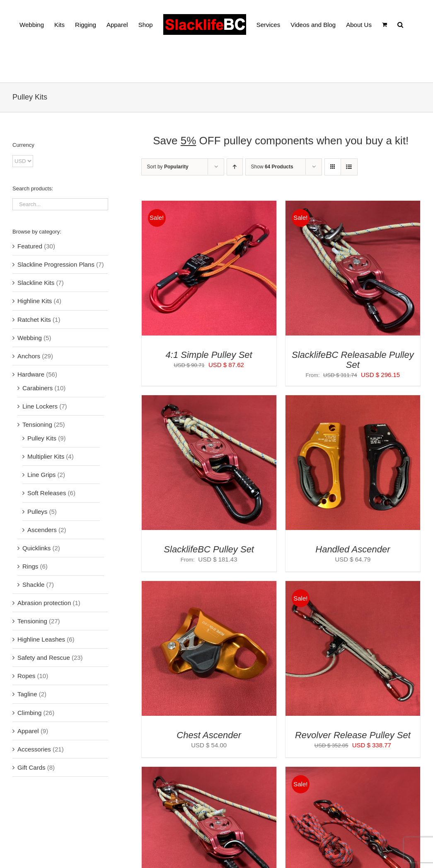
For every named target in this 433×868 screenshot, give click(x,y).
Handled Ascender (353, 549)
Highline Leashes (41, 639)
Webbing (30, 338)
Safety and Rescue (44, 658)
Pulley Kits (42, 438)
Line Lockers (40, 406)
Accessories (34, 749)
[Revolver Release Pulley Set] (353, 586)
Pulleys (37, 512)
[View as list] (349, 167)
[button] (400, 24)
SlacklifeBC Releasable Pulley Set (353, 360)
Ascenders (42, 530)
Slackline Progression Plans (56, 264)
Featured (30, 246)
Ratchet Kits (34, 320)
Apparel (28, 731)
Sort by (168, 167)
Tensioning (37, 424)
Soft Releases (47, 493)
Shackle (33, 585)
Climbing (29, 713)
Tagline (27, 694)
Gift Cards (31, 767)
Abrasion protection (44, 603)
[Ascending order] (235, 167)
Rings (30, 566)
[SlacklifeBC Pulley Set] (209, 400)
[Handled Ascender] (353, 400)
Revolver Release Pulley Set (353, 735)
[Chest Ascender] (209, 586)
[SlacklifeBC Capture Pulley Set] (209, 772)
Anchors (29, 356)
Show (272, 167)
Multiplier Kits (46, 456)
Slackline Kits (36, 283)
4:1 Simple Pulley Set (209, 355)
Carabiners (37, 388)
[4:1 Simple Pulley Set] (209, 205)
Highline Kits (35, 301)
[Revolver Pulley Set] (353, 772)
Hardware (31, 374)
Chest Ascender (209, 735)
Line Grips (41, 475)
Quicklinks (36, 548)
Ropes (26, 676)
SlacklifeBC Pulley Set (209, 549)
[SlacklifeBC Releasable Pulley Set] (353, 205)
